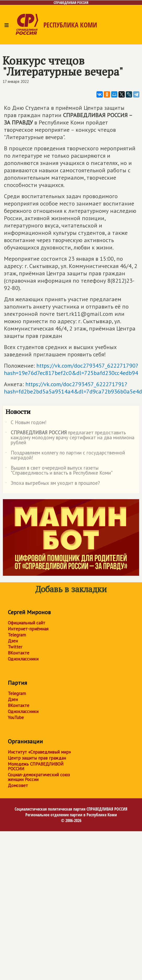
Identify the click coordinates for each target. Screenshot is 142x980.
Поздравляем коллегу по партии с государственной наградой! (65, 455)
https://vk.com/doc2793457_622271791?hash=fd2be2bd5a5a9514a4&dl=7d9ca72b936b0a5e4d (73, 388)
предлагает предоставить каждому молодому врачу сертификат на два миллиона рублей (70, 438)
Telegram (17, 635)
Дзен (13, 641)
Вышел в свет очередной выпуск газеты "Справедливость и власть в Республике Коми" (59, 471)
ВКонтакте (19, 653)
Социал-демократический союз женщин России (39, 777)
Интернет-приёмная (28, 629)
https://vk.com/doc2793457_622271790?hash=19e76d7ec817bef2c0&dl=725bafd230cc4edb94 (71, 369)
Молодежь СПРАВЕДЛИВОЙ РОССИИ (36, 766)
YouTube (16, 717)
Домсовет (18, 785)
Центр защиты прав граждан (37, 758)
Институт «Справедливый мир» (39, 752)
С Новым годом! (26, 423)
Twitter (15, 647)
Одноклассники (23, 659)
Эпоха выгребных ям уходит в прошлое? (53, 484)
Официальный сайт (27, 623)
